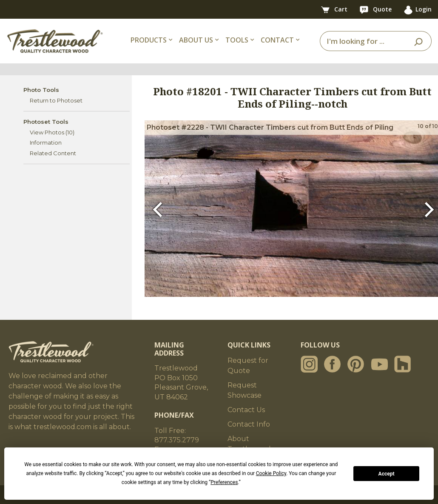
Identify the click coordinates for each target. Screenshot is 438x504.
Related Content (53, 153)
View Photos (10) (52, 132)
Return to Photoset (56, 100)
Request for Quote (248, 366)
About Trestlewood (249, 444)
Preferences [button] (224, 482)
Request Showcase (245, 390)
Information (46, 142)
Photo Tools (41, 90)
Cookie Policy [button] (271, 473)
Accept (387, 474)
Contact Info (249, 424)
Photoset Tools (46, 122)
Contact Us (246, 410)
